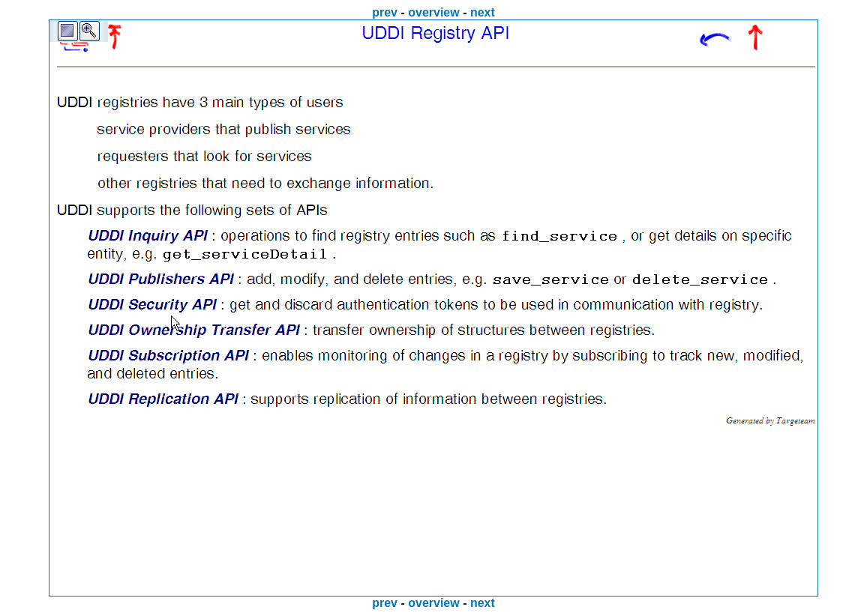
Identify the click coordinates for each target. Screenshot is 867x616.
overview (433, 12)
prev (385, 12)
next (483, 12)
